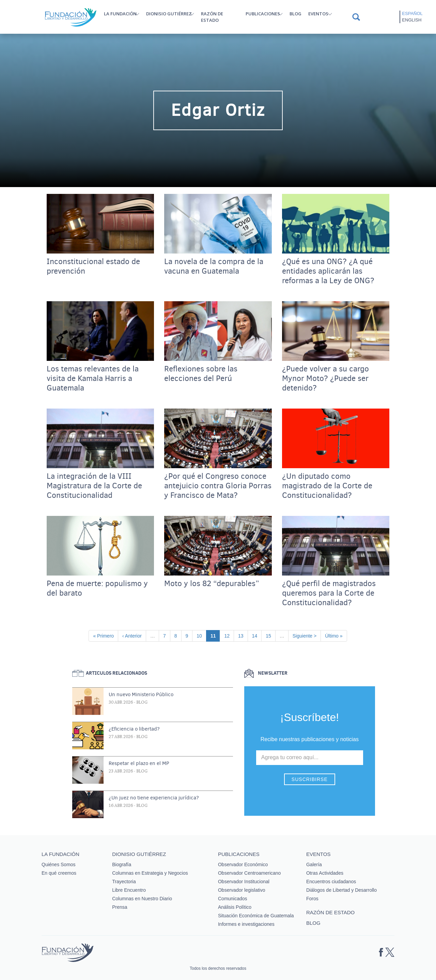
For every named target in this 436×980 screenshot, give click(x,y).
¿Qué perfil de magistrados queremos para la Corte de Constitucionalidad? (329, 593)
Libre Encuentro (129, 890)
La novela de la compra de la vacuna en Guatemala (214, 266)
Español (412, 13)
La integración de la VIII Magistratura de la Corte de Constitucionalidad (94, 486)
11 (215, 635)
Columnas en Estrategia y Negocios (150, 873)
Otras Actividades (325, 873)
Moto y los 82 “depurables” (212, 584)
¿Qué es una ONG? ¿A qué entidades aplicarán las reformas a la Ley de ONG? (328, 271)
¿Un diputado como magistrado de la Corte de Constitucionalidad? (327, 486)
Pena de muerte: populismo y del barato (97, 588)
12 (229, 635)
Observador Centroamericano (249, 873)
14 (257, 635)
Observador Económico (243, 864)
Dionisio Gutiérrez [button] (169, 14)
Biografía (122, 864)
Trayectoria (124, 882)
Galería (314, 864)
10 (201, 635)
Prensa (120, 907)
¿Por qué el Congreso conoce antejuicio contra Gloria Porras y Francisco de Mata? (218, 486)
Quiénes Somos (59, 864)
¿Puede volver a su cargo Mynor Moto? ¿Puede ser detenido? (325, 379)
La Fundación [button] (120, 14)
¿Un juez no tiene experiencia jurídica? (154, 798)
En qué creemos (59, 873)
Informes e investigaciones (246, 924)
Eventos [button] (318, 14)
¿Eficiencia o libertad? (134, 729)
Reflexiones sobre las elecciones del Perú (201, 374)
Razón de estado (212, 17)
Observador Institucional (244, 882)
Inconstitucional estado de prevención (93, 266)
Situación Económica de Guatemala (256, 916)
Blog (295, 14)
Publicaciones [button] (263, 14)
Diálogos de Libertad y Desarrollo (341, 890)
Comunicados (233, 899)
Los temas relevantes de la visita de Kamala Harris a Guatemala (93, 379)
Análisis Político (235, 907)
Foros (312, 899)
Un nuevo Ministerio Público (141, 694)
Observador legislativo (242, 890)
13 (243, 635)
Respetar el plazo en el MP (139, 763)
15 (270, 635)
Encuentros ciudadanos (331, 882)
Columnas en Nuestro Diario (142, 899)
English (412, 20)
